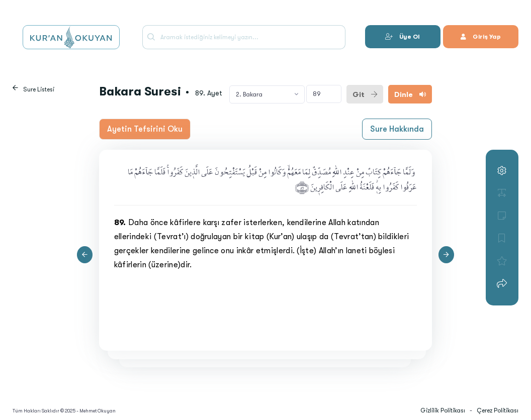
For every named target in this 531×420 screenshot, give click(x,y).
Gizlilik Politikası (443, 410)
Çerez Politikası (498, 410)
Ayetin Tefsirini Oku (145, 129)
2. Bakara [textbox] (249, 94)
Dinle (410, 94)
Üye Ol (403, 37)
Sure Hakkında (397, 129)
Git (365, 94)
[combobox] (267, 94)
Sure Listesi (39, 89)
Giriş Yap (481, 37)
